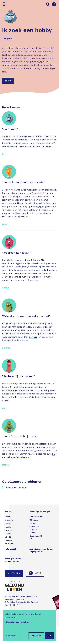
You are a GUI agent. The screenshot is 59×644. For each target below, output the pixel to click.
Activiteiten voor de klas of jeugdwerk (41, 550)
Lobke (5, 288)
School (8, 524)
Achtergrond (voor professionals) (14, 560)
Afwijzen (36, 636)
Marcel (6, 465)
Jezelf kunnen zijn (35, 525)
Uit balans (34, 520)
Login (35, 573)
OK (49, 636)
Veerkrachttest (36, 516)
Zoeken (14, 573)
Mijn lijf (8, 537)
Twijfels (8, 38)
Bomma (6, 348)
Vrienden (9, 520)
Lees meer (11, 636)
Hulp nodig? (10, 549)
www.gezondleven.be (14, 599)
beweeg (33, 337)
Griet (5, 224)
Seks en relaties (8, 532)
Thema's (9, 511)
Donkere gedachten (9, 542)
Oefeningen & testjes (40, 511)
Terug (8, 81)
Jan (4, 408)
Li (3, 154)
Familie (8, 527)
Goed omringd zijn (36, 537)
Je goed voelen (33, 531)
